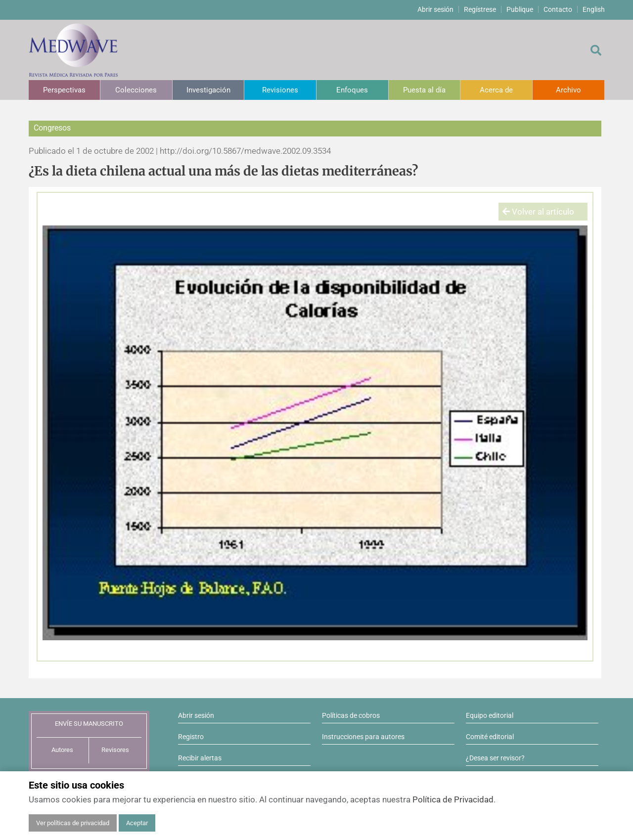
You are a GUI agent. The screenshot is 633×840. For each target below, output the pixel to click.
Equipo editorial (490, 715)
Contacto (558, 9)
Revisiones (280, 90)
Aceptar (137, 823)
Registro (191, 737)
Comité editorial (490, 737)
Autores (62, 750)
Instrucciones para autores (363, 737)
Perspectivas (64, 90)
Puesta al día (424, 90)
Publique (520, 9)
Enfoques (352, 90)
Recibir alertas (200, 758)
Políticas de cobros (351, 715)
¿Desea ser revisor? (495, 758)
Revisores (115, 750)
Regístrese (480, 9)
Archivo (568, 90)
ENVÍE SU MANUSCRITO (89, 724)
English (594, 9)
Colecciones (136, 90)
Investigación (208, 90)
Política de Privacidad (453, 799)
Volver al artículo (538, 212)
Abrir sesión (435, 9)
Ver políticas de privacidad (73, 823)
